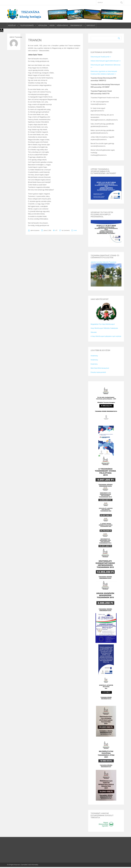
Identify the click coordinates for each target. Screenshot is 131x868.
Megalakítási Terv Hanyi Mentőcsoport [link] (103, 324)
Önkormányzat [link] (76, 26)
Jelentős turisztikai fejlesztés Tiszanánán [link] (104, 262)
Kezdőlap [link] (12, 26)
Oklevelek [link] (94, 332)
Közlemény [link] (94, 364)
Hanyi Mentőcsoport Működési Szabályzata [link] (104, 328)
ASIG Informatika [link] (33, 865)
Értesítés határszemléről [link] (98, 372)
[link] (2, 30)
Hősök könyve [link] (62, 26)
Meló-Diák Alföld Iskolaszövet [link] (100, 368)
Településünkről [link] (27, 26)
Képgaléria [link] (43, 26)
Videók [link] (52, 26)
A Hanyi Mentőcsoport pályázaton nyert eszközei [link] (106, 336)
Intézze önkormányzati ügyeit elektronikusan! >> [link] (106, 61)
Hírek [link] (75, 230)
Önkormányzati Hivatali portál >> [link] (101, 57)
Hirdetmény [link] (94, 356)
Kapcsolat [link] (91, 26)
